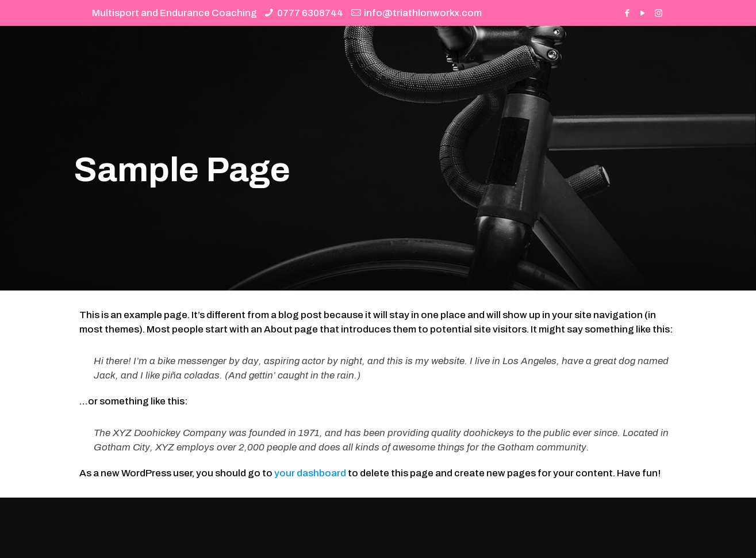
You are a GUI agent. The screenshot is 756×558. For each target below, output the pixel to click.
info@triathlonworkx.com (423, 13)
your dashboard (310, 473)
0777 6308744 (310, 13)
